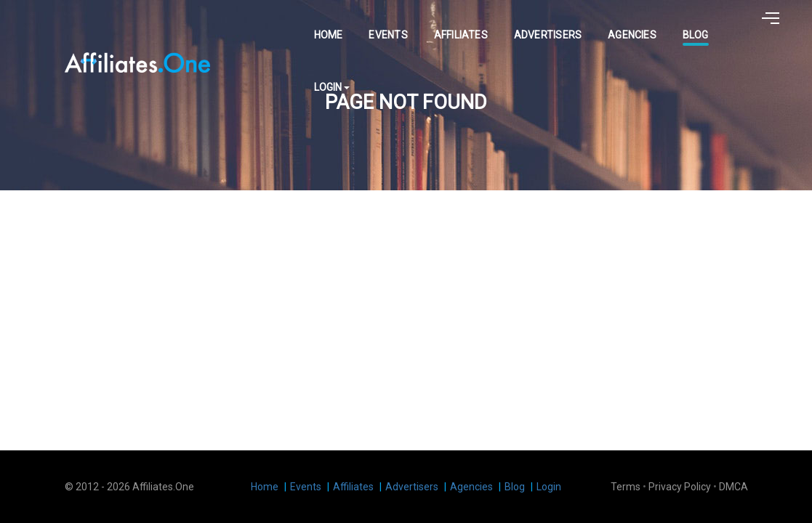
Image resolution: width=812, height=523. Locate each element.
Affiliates (449, 26)
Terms (626, 487)
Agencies (620, 26)
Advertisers (536, 26)
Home (316, 26)
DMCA (733, 487)
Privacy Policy (680, 487)
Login (740, 26)
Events (376, 26)
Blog (684, 26)
